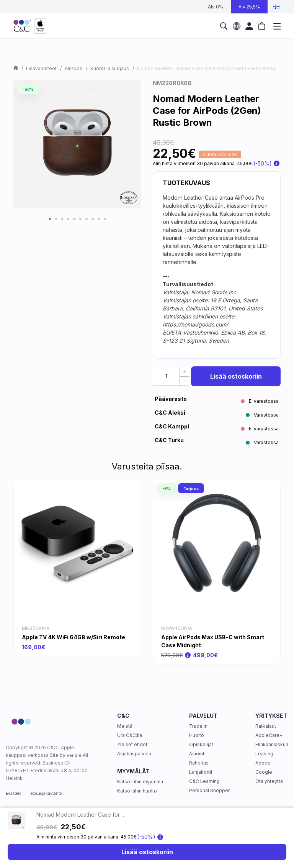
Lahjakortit (201, 772)
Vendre (74, 755)
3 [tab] (62, 219)
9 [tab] (99, 219)
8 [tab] (93, 219)
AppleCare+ (269, 735)
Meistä (125, 726)
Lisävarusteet (41, 68)
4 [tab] (68, 219)
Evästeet (13, 793)
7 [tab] (87, 219)
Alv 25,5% (249, 7)
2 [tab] (56, 219)
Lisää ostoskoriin (236, 376)
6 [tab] (80, 219)
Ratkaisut (266, 726)
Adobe (263, 763)
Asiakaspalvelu (134, 754)
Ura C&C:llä (130, 735)
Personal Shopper (209, 790)
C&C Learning (204, 781)
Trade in (198, 726)
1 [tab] (50, 219)
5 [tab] (74, 219)
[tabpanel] (77, 144)
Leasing (264, 754)
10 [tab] (105, 219)
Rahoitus (199, 763)
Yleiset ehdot (132, 744)
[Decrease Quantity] (184, 381)
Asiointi (197, 754)
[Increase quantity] (184, 372)
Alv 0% (216, 7)
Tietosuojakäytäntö (44, 793)
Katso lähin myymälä (140, 782)
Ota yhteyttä (269, 781)
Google (264, 772)
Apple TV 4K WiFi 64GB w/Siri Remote (73, 637)
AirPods (73, 68)
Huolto (197, 735)
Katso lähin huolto (137, 791)
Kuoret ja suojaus (110, 68)
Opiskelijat (201, 744)
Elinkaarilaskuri (272, 744)
